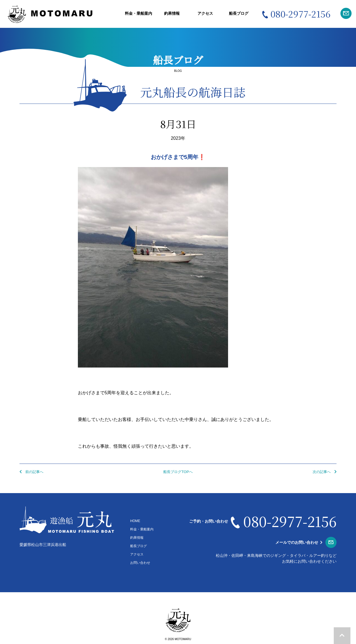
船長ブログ (239, 13)
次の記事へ (324, 472)
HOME (135, 521)
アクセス (205, 13)
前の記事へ (32, 472)
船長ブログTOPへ (178, 472)
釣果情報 (172, 13)
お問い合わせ (140, 563)
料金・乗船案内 (139, 13)
